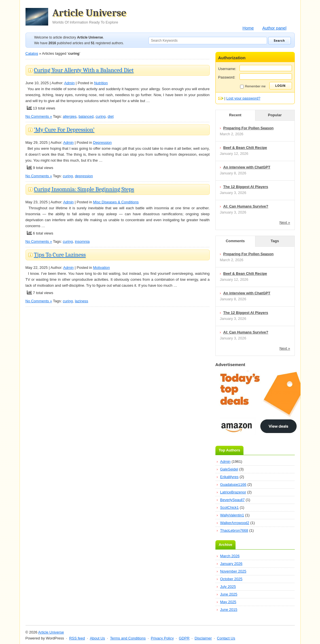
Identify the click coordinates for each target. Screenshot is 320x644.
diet (111, 116)
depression (84, 176)
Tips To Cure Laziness (60, 255)
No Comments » (39, 116)
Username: (227, 69)
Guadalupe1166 (233, 484)
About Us (97, 638)
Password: (227, 77)
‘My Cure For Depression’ (64, 130)
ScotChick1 (230, 507)
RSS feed (77, 638)
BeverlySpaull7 (233, 500)
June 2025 (229, 594)
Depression (102, 142)
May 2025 (228, 602)
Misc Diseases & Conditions (116, 202)
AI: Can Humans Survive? (246, 206)
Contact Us (226, 638)
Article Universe (90, 16)
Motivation (101, 268)
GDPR (184, 638)
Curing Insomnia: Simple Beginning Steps (84, 189)
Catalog (32, 53)
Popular (275, 115)
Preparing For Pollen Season (249, 128)
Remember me (253, 86)
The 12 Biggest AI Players (246, 187)
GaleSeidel (229, 469)
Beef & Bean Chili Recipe (245, 148)
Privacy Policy (162, 638)
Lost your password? (243, 98)
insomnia (82, 241)
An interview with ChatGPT (247, 167)
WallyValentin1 (232, 515)
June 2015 (229, 610)
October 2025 (231, 579)
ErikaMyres (229, 477)
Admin (70, 83)
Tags (275, 241)
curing (100, 116)
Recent (235, 115)
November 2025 (233, 571)
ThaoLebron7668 (234, 530)
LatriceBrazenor (233, 492)
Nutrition (101, 83)
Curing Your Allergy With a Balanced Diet (84, 70)
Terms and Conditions (128, 638)
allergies (69, 116)
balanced (86, 116)
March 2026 (230, 556)
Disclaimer (203, 638)
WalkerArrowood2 (235, 523)
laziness (81, 301)
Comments (235, 241)
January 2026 (231, 564)
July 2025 (228, 587)
